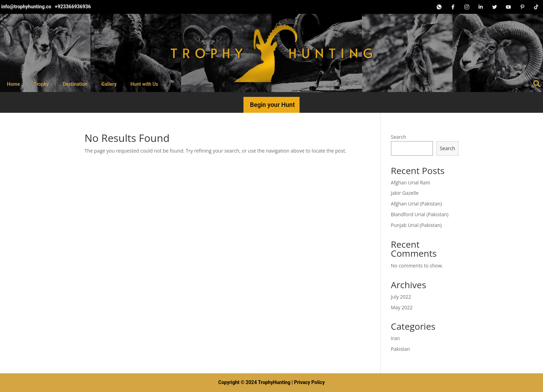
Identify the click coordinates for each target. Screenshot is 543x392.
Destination (75, 84)
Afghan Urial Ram (411, 183)
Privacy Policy (309, 382)
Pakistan (400, 349)
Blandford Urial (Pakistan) (420, 214)
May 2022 (402, 307)
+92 (59, 7)
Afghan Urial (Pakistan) (417, 204)
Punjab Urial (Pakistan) (416, 225)
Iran (395, 338)
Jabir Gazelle (405, 193)
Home (14, 84)
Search (399, 137)
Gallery (109, 84)
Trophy (42, 84)
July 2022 (401, 297)
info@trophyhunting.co (27, 7)
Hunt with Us (144, 84)
